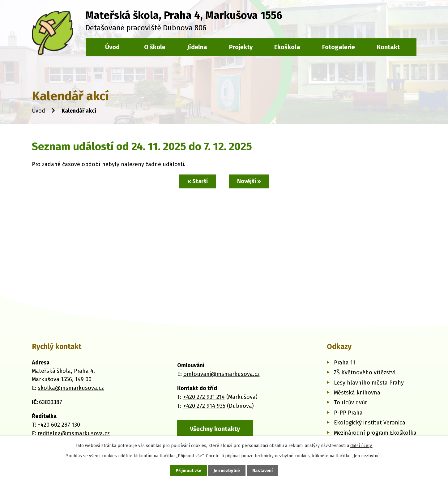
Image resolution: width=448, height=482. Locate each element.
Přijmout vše (188, 471)
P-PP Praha (348, 413)
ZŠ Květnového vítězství (365, 372)
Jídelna (197, 47)
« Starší (198, 181)
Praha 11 (345, 363)
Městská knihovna (357, 393)
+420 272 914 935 (204, 406)
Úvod (38, 111)
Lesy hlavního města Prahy (369, 383)
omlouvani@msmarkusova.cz (222, 374)
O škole (155, 47)
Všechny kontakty (215, 429)
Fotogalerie (339, 47)
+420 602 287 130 (59, 425)
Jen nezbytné (227, 471)
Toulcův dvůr (350, 402)
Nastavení (262, 471)
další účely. (361, 446)
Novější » (249, 181)
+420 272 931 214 (204, 397)
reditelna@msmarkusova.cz (74, 433)
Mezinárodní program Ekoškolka (375, 433)
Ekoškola (287, 47)
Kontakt (388, 47)
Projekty (241, 47)
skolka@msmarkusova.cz (71, 388)
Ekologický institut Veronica (370, 423)
